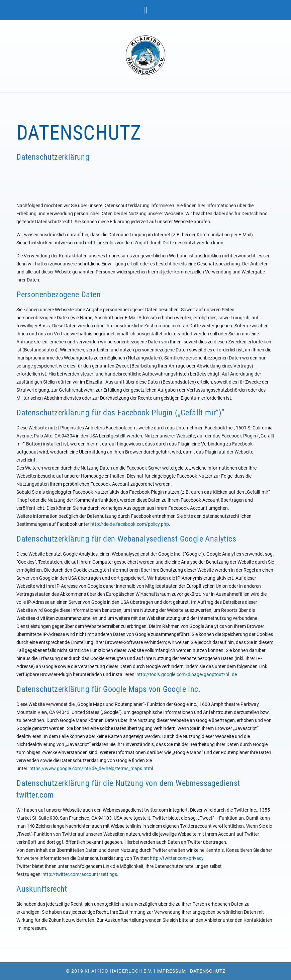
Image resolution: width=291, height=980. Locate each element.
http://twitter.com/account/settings (80, 874)
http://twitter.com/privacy (177, 858)
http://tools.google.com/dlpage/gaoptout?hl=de (187, 674)
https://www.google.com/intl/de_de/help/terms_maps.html (91, 768)
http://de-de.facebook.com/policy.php (130, 524)
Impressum (171, 971)
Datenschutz (208, 971)
